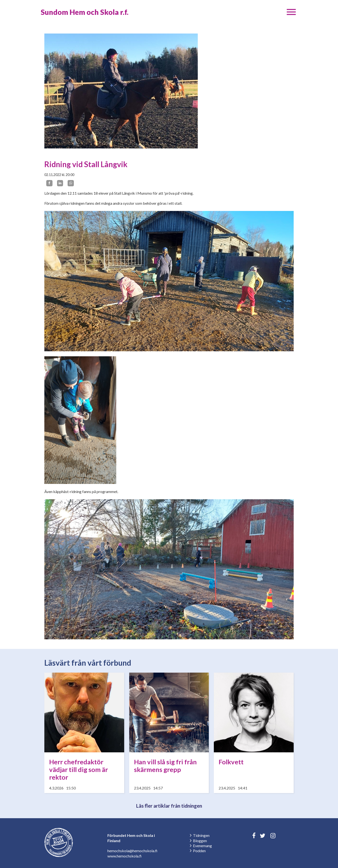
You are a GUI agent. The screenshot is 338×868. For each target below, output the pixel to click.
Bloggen (200, 841)
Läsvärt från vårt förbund (88, 663)
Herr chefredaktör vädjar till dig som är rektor (79, 769)
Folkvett (231, 762)
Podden (199, 851)
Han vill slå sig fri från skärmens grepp (165, 766)
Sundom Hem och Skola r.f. (85, 12)
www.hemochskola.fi (125, 856)
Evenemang (202, 846)
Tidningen (201, 835)
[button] (291, 12)
